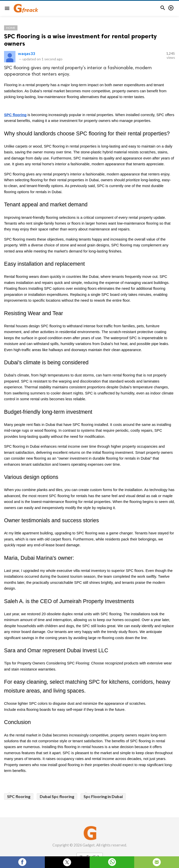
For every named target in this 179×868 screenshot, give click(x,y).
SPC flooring (19, 796)
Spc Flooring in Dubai (103, 796)
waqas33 (26, 53)
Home (11, 28)
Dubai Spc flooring (57, 796)
